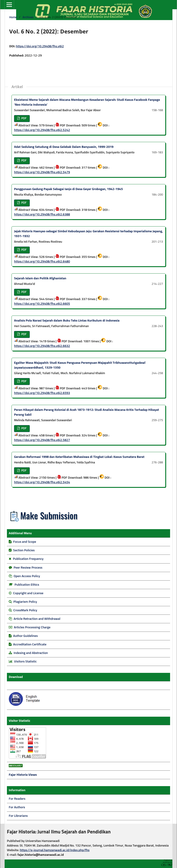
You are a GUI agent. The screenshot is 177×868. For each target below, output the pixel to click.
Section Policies (24, 550)
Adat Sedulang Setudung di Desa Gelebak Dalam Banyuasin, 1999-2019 (64, 147)
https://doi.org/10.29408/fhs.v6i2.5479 (42, 172)
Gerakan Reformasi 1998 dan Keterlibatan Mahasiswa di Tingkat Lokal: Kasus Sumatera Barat (79, 457)
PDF (24, 118)
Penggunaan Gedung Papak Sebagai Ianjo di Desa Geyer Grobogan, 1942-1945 (68, 189)
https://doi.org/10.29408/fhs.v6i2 (40, 46)
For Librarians (18, 816)
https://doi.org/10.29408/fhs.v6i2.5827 (42, 440)
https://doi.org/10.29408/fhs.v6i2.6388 (42, 215)
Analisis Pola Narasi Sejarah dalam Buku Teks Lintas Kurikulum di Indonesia (67, 321)
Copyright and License (28, 593)
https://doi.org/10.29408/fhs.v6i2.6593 (42, 393)
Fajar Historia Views (23, 775)
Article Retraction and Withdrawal (37, 619)
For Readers (17, 799)
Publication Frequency (28, 559)
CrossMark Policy (25, 610)
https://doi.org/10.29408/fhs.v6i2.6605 (42, 304)
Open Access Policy (27, 576)
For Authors (17, 807)
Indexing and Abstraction (31, 653)
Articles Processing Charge (32, 627)
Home (13, 17)
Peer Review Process (28, 568)
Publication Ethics (27, 585)
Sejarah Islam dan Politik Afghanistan (40, 278)
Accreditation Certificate (30, 644)
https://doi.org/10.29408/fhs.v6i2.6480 (42, 262)
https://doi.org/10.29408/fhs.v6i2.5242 (42, 130)
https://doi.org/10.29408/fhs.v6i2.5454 (42, 482)
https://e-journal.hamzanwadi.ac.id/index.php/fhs (55, 850)
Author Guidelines (25, 636)
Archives (28, 17)
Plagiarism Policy (25, 602)
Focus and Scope (25, 542)
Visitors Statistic (25, 662)
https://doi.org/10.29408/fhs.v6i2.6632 (42, 346)
